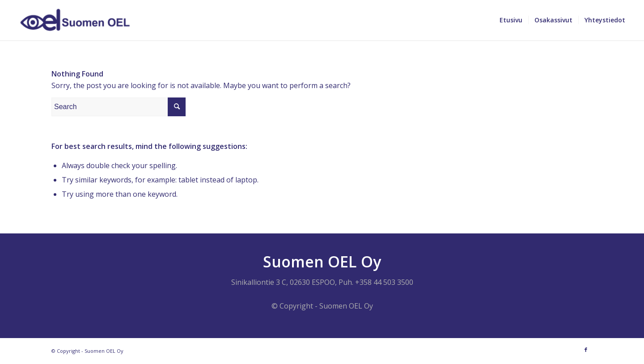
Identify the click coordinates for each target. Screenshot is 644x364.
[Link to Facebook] (586, 350)
